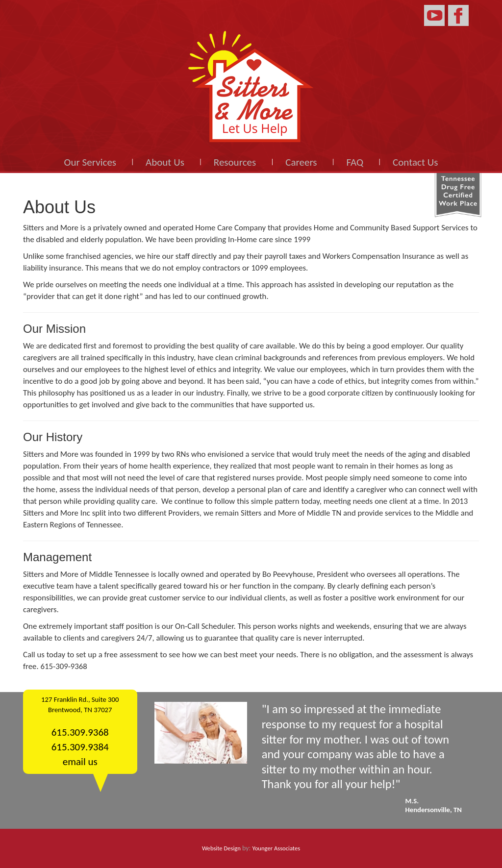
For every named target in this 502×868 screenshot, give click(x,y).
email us (80, 762)
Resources (235, 162)
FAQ (355, 162)
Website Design (221, 848)
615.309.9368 (80, 732)
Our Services (90, 162)
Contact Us (415, 162)
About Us (165, 162)
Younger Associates (276, 848)
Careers (301, 162)
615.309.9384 (80, 747)
